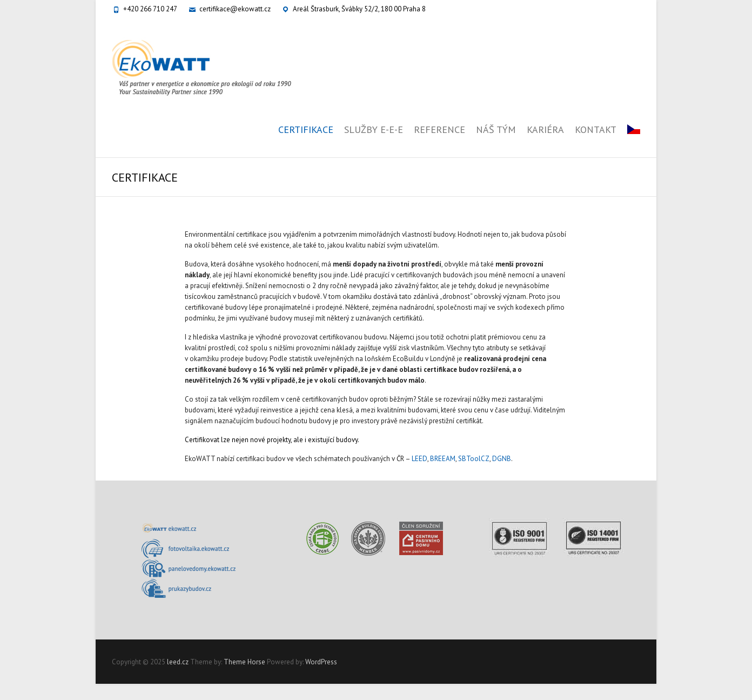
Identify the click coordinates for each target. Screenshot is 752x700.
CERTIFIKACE (306, 129)
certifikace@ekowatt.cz (235, 9)
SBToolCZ (474, 459)
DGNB (502, 459)
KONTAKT (596, 129)
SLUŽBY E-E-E (374, 129)
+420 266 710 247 (150, 9)
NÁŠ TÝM (496, 129)
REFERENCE (439, 129)
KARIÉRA (545, 129)
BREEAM (443, 459)
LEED (419, 459)
